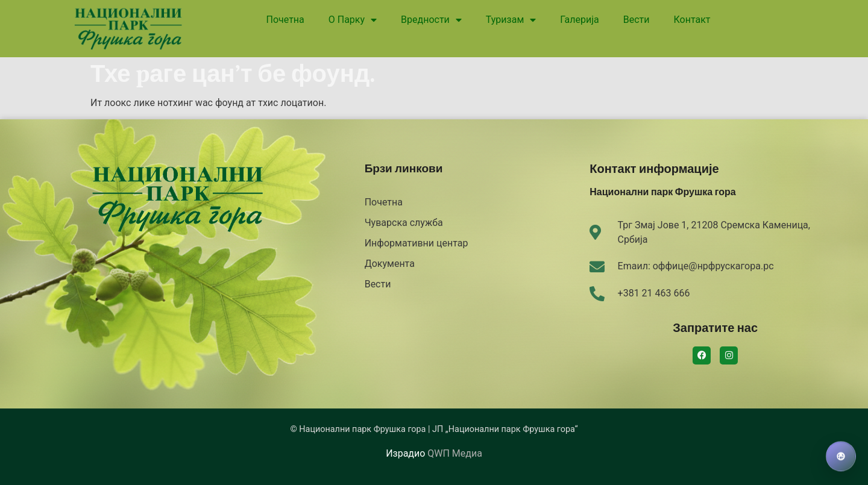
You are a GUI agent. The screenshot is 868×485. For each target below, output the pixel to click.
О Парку (353, 20)
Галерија (579, 20)
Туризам (511, 20)
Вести (637, 20)
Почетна (285, 20)
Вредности (431, 20)
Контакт (692, 20)
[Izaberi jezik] (841, 457)
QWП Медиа (454, 453)
